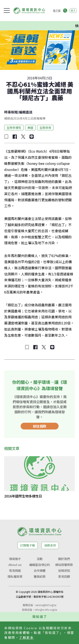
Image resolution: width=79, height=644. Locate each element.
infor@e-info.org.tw (46, 610)
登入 (73, 10)
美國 (30, 128)
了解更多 (26, 637)
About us (15, 565)
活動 (40, 559)
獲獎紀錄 (40, 576)
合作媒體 (40, 571)
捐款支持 (50, 545)
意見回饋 (64, 576)
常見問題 (15, 571)
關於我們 (64, 559)
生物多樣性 (14, 128)
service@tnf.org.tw (46, 605)
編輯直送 (26, 112)
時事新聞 (11, 112)
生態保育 (45, 128)
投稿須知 (64, 571)
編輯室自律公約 (40, 565)
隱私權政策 (15, 576)
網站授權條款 (64, 565)
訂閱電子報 (28, 545)
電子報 (57, 10)
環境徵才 (15, 559)
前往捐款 (40, 426)
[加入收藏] (6, 137)
